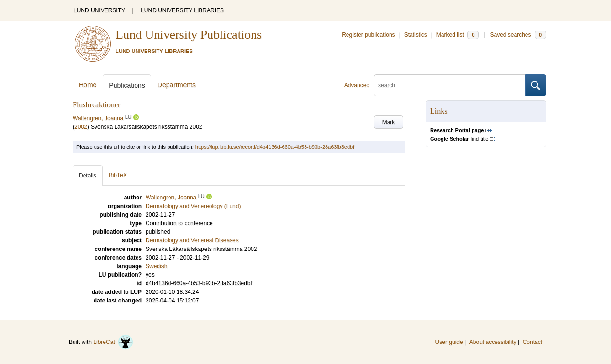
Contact (532, 342)
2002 (81, 127)
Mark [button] (389, 122)
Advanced (357, 85)
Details (88, 176)
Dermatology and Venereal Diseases (192, 240)
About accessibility (493, 342)
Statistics (416, 35)
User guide (449, 342)
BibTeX (118, 175)
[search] (450, 85)
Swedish (156, 266)
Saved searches (518, 35)
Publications (127, 85)
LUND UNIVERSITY (99, 10)
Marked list (458, 35)
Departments (177, 85)
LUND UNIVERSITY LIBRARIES (182, 10)
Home (88, 85)
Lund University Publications (189, 35)
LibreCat (113, 342)
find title (459, 139)
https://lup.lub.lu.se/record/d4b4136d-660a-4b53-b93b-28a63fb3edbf (275, 147)
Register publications (368, 35)
